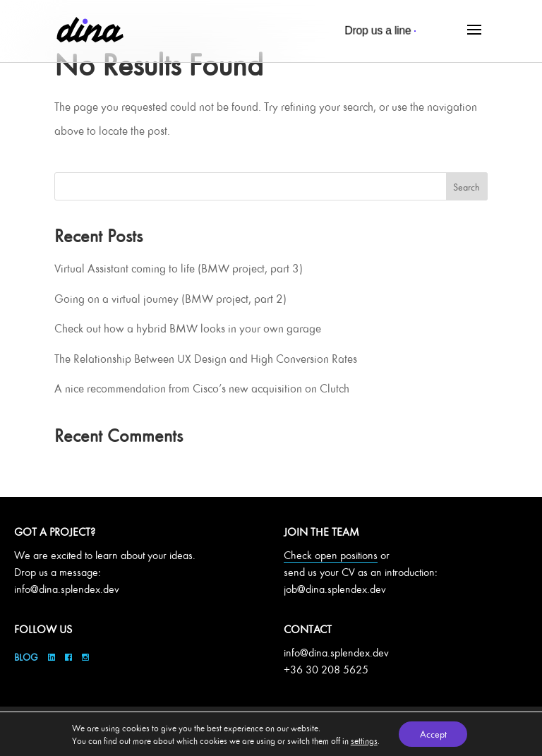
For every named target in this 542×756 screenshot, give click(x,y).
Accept (433, 734)
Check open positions (331, 555)
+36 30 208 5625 (326, 670)
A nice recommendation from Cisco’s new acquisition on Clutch (202, 388)
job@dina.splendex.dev (335, 589)
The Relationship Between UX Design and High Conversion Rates (206, 359)
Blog (28, 657)
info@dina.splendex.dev (67, 589)
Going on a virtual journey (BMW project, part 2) (170, 299)
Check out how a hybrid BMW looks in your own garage (188, 328)
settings (363, 740)
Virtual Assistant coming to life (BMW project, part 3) (179, 268)
